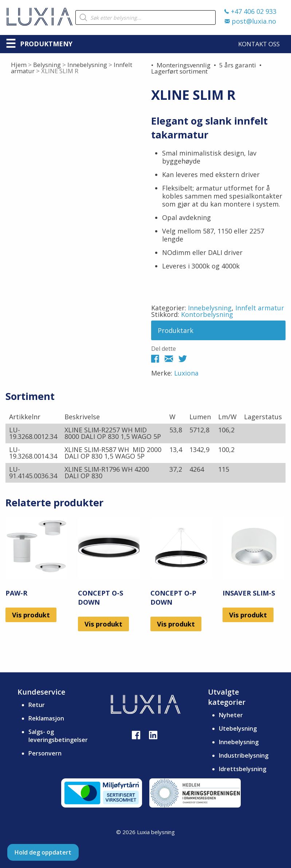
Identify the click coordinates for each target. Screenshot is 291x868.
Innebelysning (87, 65)
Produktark (176, 330)
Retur (37, 705)
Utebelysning (238, 728)
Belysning (47, 65)
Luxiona (186, 373)
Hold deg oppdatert (43, 852)
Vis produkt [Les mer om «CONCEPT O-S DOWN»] (103, 624)
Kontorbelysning (207, 314)
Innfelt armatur (260, 308)
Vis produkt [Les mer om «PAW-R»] (31, 615)
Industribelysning (244, 755)
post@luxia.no (250, 21)
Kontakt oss (259, 44)
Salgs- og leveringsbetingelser (58, 736)
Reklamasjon (46, 718)
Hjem (19, 65)
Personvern (45, 753)
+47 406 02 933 (250, 11)
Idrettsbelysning (243, 769)
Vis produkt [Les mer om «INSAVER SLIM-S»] (248, 615)
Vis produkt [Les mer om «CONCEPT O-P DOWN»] (176, 624)
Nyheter (231, 715)
